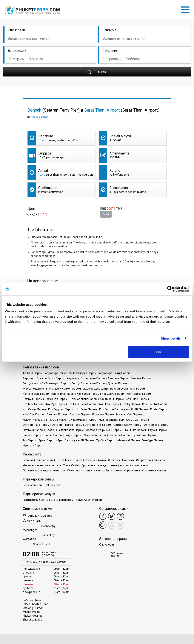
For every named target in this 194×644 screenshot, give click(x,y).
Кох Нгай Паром (109, 404)
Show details (171, 338)
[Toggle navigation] (186, 9)
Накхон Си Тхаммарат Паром (78, 420)
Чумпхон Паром (33, 445)
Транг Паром (47, 440)
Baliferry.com (53, 485)
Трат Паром (66, 440)
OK (159, 352)
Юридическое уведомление (99, 465)
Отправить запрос (38, 515)
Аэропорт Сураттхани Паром (86, 378)
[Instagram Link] (120, 516)
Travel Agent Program (89, 500)
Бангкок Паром (141, 378)
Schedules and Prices (69, 460)
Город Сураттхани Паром (89, 383)
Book (106, 214)
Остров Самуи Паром (127, 425)
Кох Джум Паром (113, 394)
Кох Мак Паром (33, 404)
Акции (102, 460)
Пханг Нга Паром (135, 430)
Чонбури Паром (152, 440)
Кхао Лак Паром (33, 414)
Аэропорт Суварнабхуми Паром (44, 378)
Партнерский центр (36, 500)
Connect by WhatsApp (39, 537)
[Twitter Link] (112, 516)
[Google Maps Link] (103, 525)
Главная (28, 460)
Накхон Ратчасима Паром (40, 420)
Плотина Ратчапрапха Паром (65, 430)
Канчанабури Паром (36, 394)
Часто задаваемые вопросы (42, 465)
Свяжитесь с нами (154, 470)
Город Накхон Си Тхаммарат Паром (46, 383)
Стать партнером (62, 500)
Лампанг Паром (57, 414)
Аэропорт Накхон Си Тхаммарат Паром (71, 373)
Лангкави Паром (103, 414)
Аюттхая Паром (118, 378)
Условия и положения (134, 465)
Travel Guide (71, 465)
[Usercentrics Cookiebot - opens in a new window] (170, 289)
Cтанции (90, 460)
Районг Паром (53, 435)
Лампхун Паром (79, 414)
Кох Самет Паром (34, 409)
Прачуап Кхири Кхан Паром (104, 430)
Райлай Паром (32, 435)
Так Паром (30, 440)
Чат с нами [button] (32, 521)
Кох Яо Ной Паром (111, 409)
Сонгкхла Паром (119, 435)
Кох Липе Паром (137, 399)
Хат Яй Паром (85, 440)
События (114, 460)
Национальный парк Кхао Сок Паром (123, 420)
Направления (45, 460)
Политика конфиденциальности (44, 470)
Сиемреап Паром (95, 435)
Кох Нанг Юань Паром (82, 404)
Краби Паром (159, 409)
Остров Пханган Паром (67, 425)
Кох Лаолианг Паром (84, 399)
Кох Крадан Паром (139, 394)
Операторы (144, 460)
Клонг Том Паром (63, 394)
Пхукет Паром (157, 430)
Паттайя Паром (33, 430)
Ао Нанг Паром (33, 373)
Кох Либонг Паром (112, 399)
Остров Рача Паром (98, 425)
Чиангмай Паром (129, 440)
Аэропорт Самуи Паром (115, 373)
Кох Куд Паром (33, 399)
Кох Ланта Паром (56, 399)
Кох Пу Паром (131, 404)
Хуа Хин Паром (106, 440)
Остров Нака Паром (36, 425)
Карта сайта (132, 470)
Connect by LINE (38, 544)
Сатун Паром (73, 435)
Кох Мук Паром (55, 404)
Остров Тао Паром (156, 425)
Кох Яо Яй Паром (137, 409)
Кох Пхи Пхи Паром (155, 404)
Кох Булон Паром (88, 394)
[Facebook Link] (103, 516)
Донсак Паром (117, 383)
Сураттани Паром (144, 435)
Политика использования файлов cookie (94, 470)
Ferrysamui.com (33, 485)
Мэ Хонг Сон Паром (129, 414)
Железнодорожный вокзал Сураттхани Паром (114, 389)
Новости (128, 460)
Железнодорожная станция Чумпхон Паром (52, 389)
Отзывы (159, 460)
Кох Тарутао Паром (61, 409)
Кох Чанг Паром (86, 409)
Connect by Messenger (39, 528)
